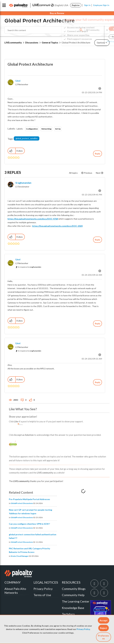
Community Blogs (74, 589)
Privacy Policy (83, 629)
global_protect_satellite (27, 138)
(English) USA (60, 5)
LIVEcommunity (13, 42)
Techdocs (68, 614)
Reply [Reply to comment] (98, 240)
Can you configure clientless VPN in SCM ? (29, 524)
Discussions (32, 42)
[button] (104, 620)
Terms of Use (42, 595)
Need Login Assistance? (96, 41)
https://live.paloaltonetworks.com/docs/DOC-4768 (33, 219)
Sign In (87, 5)
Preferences (104, 637)
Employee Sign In (101, 5)
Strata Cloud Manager (20, 556)
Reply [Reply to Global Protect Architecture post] (98, 154)
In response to (30, 267)
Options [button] (99, 88)
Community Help (73, 595)
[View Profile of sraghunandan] (23, 183)
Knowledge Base (73, 608)
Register (76, 5)
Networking (46, 129)
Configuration (32, 129)
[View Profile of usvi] (18, 81)
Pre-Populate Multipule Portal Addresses (29, 499)
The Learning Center (76, 601)
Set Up (58, 129)
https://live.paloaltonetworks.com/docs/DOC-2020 (57, 226)
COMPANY (13, 582)
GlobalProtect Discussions (22, 503)
